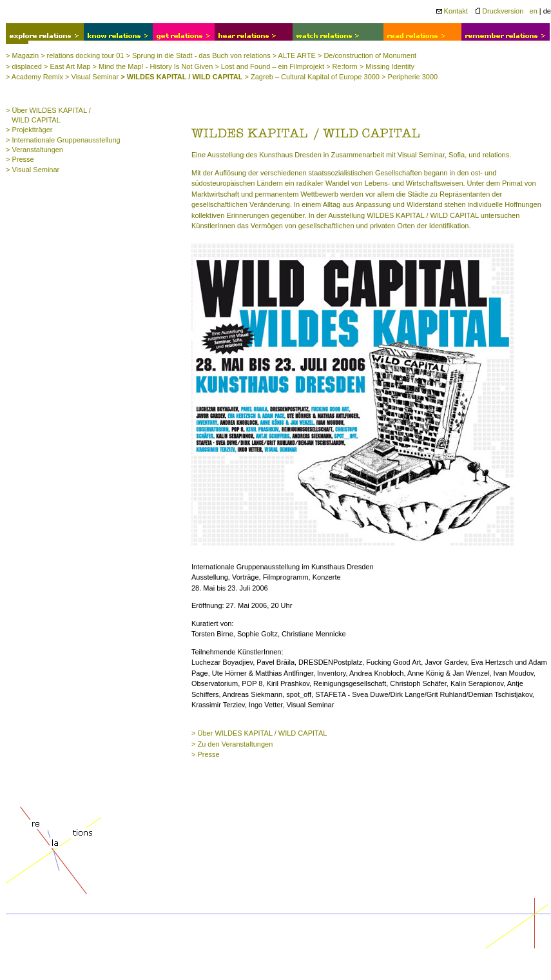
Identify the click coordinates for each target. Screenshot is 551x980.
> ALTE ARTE (294, 55)
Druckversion (499, 11)
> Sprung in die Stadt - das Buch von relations (198, 55)
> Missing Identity (387, 66)
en (534, 11)
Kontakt (452, 11)
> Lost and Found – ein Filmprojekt (269, 66)
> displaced (24, 66)
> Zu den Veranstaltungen (232, 744)
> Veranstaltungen (34, 150)
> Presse (20, 159)
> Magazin (22, 55)
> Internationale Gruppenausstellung (63, 140)
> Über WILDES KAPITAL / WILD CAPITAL (259, 733)
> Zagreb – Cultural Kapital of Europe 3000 (312, 77)
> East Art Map (67, 66)
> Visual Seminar (92, 77)
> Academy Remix (34, 77)
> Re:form (342, 66)
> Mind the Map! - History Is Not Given (153, 66)
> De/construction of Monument (367, 55)
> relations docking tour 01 (82, 55)
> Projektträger (29, 130)
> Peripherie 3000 (410, 77)
